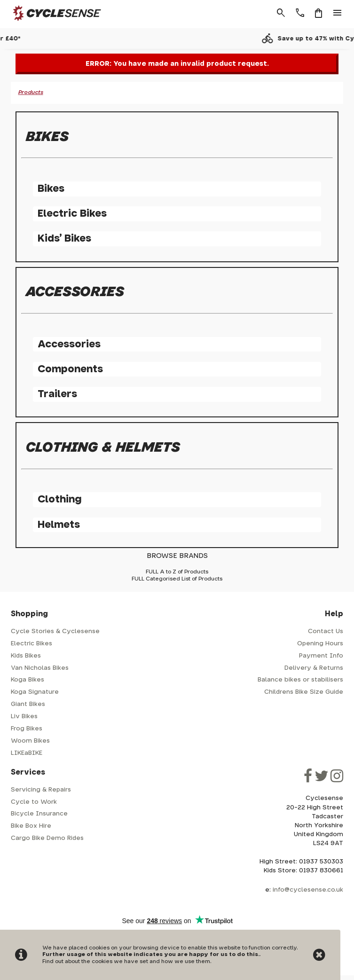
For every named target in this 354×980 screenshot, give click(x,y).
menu (338, 13)
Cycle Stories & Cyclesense (55, 631)
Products (31, 92)
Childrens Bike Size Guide (304, 692)
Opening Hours (320, 644)
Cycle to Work (34, 802)
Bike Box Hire (31, 826)
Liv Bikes (24, 717)
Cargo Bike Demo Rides (47, 838)
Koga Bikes (28, 680)
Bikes (51, 189)
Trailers (57, 394)
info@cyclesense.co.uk (308, 890)
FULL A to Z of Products (177, 572)
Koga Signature (35, 692)
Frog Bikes (27, 729)
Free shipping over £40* (185, 39)
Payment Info (321, 656)
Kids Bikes (26, 656)
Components (70, 369)
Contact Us (326, 631)
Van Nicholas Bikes (40, 668)
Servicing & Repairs (41, 790)
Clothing (59, 499)
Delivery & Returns (314, 668)
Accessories (69, 344)
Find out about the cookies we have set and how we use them (126, 961)
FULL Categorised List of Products (177, 579)
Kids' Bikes (64, 239)
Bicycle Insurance (39, 814)
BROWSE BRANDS (177, 556)
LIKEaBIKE (27, 753)
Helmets (59, 525)
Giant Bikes (28, 704)
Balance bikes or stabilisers (300, 680)
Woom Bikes (30, 741)
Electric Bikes (72, 214)
